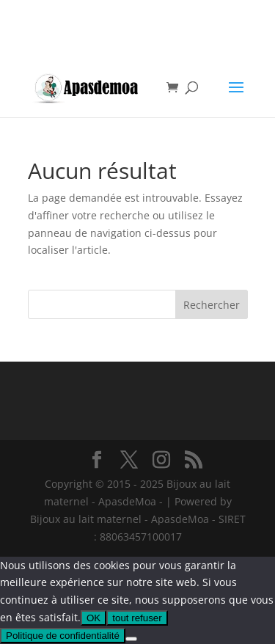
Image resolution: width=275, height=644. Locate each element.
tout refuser (137, 618)
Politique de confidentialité (63, 636)
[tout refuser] (131, 639)
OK (93, 618)
